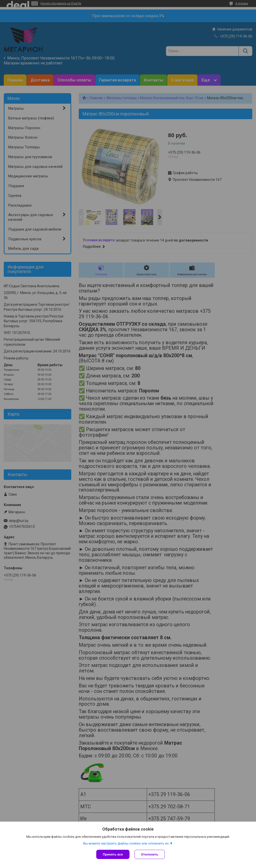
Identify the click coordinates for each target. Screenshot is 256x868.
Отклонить (150, 854)
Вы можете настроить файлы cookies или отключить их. (126, 843)
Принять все (113, 854)
